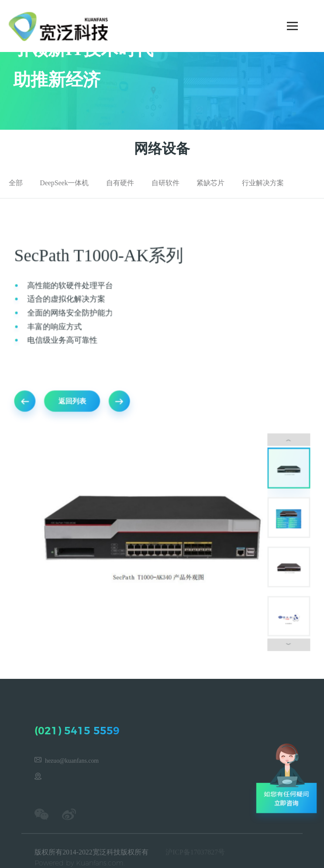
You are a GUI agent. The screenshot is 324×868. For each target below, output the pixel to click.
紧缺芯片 (210, 183)
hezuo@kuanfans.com (72, 761)
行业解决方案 (263, 183)
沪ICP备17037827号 (195, 852)
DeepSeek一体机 (64, 183)
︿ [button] (286, 439)
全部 (16, 183)
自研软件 (165, 183)
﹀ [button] (286, 641)
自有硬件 (120, 183)
